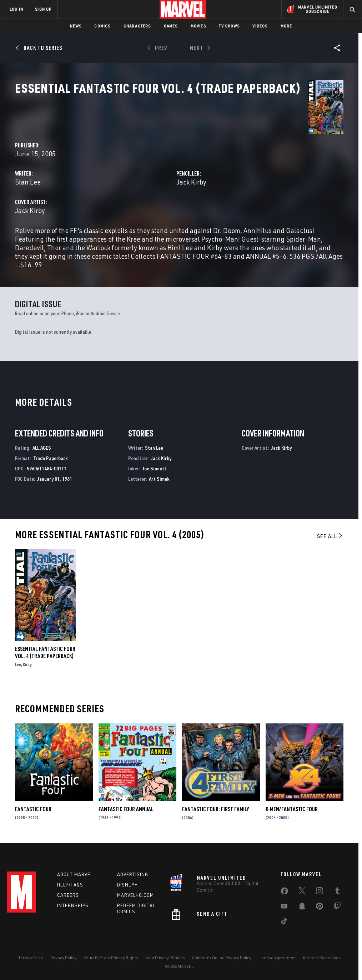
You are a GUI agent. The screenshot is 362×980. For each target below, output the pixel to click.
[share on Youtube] (284, 904)
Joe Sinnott (154, 463)
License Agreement (277, 954)
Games (171, 26)
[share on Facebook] (284, 889)
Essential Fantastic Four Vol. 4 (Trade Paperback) (45, 647)
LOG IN (16, 9)
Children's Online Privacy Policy (222, 954)
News (76, 26)
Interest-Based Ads (322, 954)
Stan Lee (131, 168)
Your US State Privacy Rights (111, 954)
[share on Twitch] (337, 904)
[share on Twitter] (302, 889)
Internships (73, 902)
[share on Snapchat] (302, 904)
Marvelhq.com (135, 892)
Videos (260, 26)
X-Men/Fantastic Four (292, 804)
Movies (198, 26)
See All (330, 531)
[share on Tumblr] (337, 889)
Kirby (27, 659)
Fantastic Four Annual (126, 804)
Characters (137, 26)
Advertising (133, 871)
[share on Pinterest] (320, 904)
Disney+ (127, 882)
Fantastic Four (33, 804)
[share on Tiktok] (284, 919)
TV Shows (229, 26)
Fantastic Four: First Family (215, 804)
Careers (68, 892)
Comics (102, 26)
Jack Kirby (243, 168)
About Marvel (75, 871)
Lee (18, 659)
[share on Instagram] (320, 889)
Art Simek (159, 473)
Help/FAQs (70, 882)
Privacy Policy (63, 954)
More (286, 26)
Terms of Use (31, 954)
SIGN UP (43, 9)
